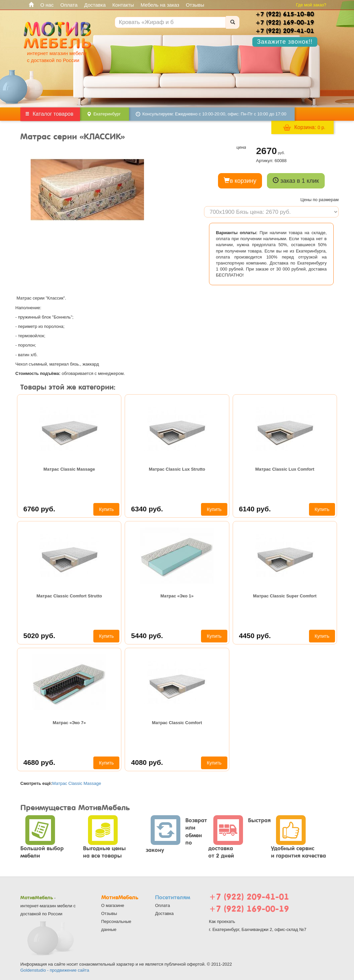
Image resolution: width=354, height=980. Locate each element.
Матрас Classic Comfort (177, 723)
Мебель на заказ (160, 5)
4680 (39, 762)
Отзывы (195, 5)
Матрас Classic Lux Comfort (285, 469)
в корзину (240, 181)
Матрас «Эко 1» (177, 596)
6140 (255, 509)
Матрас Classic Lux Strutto (177, 469)
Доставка (95, 5)
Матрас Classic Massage (69, 469)
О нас (47, 5)
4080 (147, 762)
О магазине (113, 905)
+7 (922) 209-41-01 (249, 897)
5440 (147, 636)
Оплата (69, 5)
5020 (39, 636)
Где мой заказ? (311, 5)
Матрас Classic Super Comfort (285, 596)
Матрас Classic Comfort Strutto (69, 596)
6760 (39, 509)
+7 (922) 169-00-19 (249, 909)
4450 (255, 636)
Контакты (123, 5)
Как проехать (222, 921)
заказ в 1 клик (296, 181)
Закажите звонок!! (285, 42)
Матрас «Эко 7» (69, 723)
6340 (147, 509)
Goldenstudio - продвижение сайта (55, 970)
